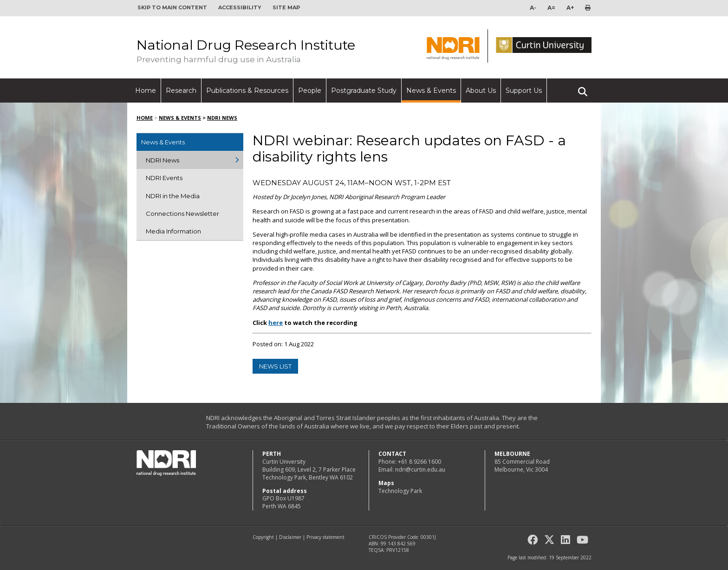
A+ (570, 8)
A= (551, 8)
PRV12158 (398, 550)
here (276, 323)
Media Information (173, 231)
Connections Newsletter (182, 214)
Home (146, 91)
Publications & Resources (247, 91)
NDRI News (222, 118)
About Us (481, 91)
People (310, 91)
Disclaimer (290, 537)
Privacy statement (325, 537)
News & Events (431, 91)
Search (583, 88)
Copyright (263, 537)
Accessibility (240, 7)
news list (275, 366)
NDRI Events (164, 178)
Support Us (524, 91)
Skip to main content (172, 7)
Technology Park (400, 491)
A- (533, 8)
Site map (286, 7)
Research (181, 91)
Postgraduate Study (364, 91)
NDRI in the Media (173, 196)
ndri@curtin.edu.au (420, 470)
